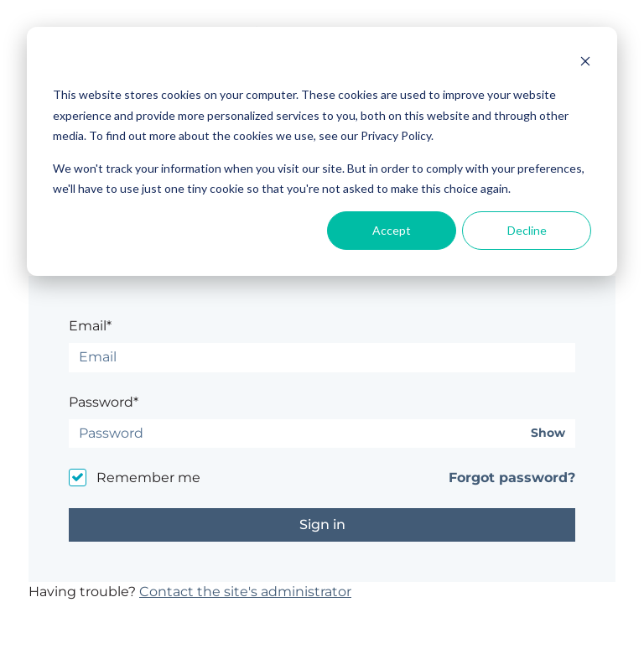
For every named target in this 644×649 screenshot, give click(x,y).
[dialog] (322, 151)
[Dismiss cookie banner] (585, 63)
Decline (527, 230)
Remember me (148, 478)
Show (548, 433)
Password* (104, 402)
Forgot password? (512, 478)
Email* (90, 326)
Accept (392, 230)
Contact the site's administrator (245, 592)
